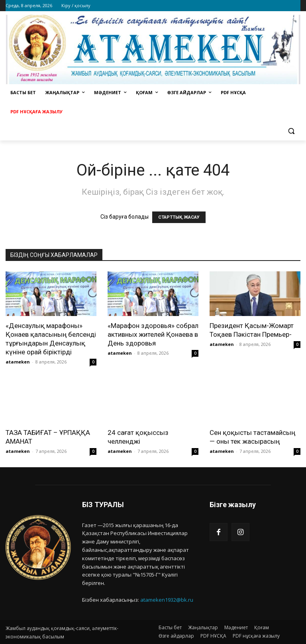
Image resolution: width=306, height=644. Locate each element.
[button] (291, 131)
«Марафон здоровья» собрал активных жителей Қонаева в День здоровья (153, 334)
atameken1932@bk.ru (167, 600)
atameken (18, 362)
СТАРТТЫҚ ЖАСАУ (179, 217)
